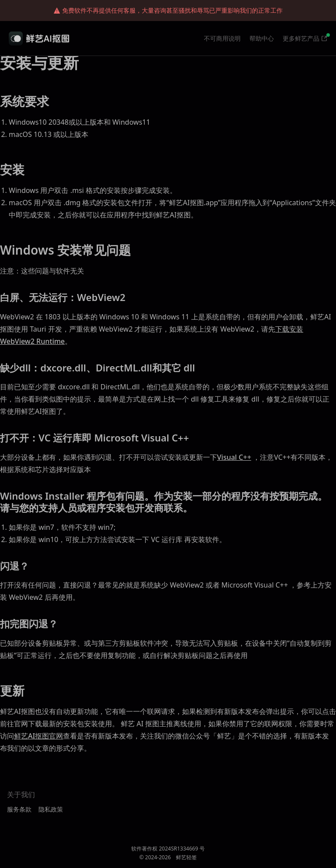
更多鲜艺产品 (301, 38)
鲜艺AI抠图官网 (38, 736)
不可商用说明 (222, 38)
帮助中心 (262, 38)
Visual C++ (234, 457)
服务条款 (19, 809)
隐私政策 (51, 809)
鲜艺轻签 (186, 857)
